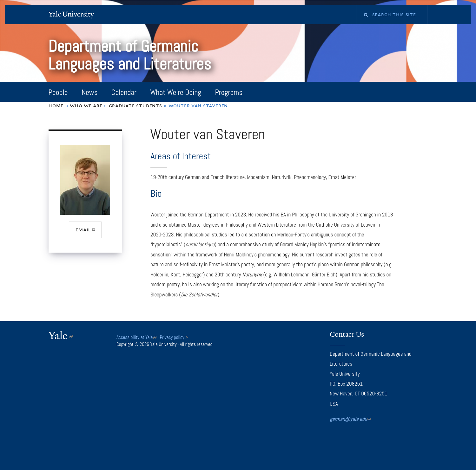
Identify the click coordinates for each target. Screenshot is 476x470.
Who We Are (86, 106)
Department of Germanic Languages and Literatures (132, 55)
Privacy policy (174, 337)
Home (56, 106)
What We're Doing (176, 92)
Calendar (124, 92)
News (90, 92)
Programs (229, 92)
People (58, 92)
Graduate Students (136, 106)
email (89, 232)
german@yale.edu (350, 419)
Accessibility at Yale (136, 337)
